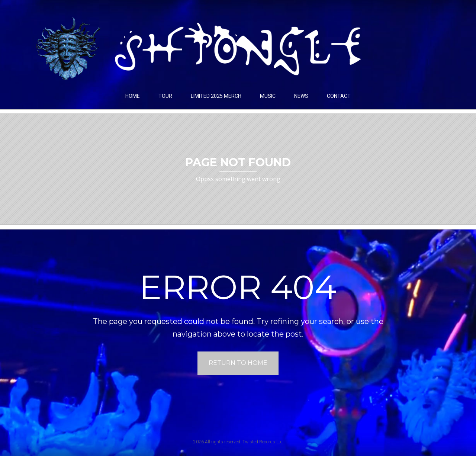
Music (268, 96)
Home (133, 96)
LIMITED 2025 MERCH (216, 96)
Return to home (238, 363)
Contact (339, 96)
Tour (165, 96)
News (301, 96)
